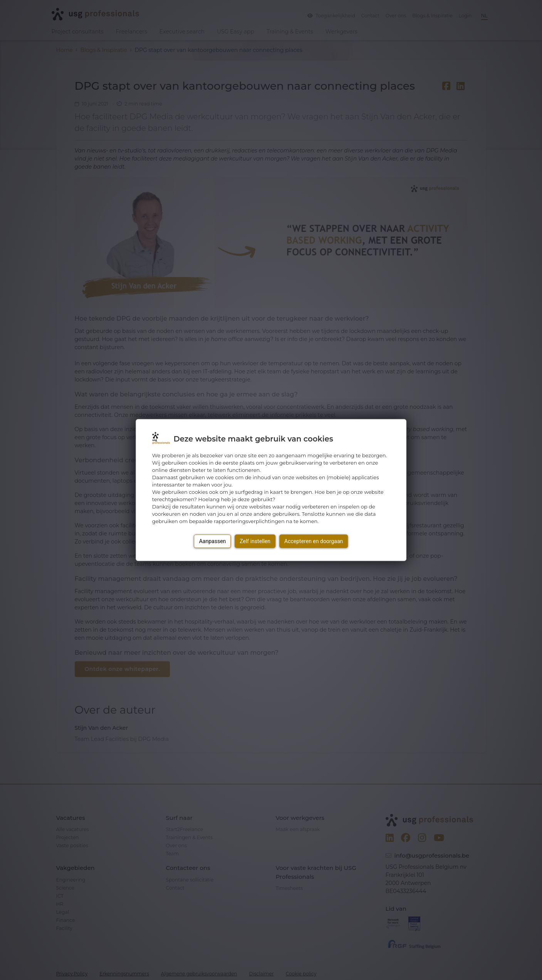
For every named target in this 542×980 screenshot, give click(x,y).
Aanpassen (213, 541)
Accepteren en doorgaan (314, 541)
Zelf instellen (255, 541)
